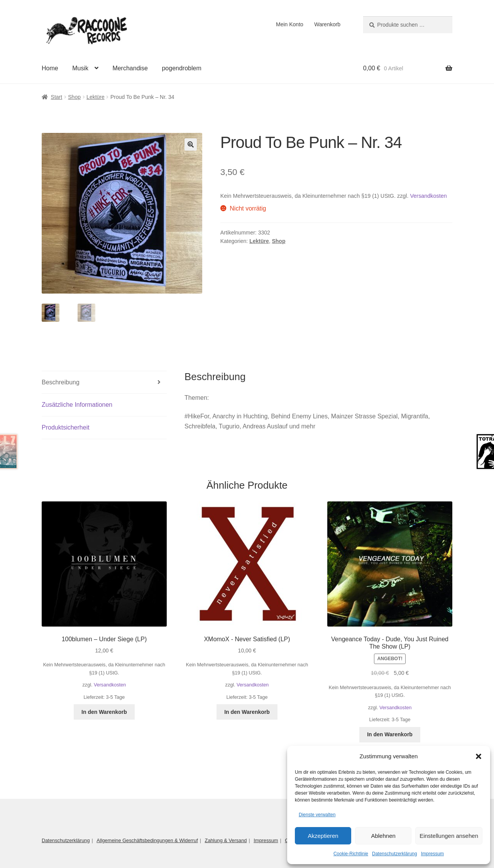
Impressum (432, 854)
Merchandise (130, 68)
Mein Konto (290, 24)
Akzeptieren (323, 836)
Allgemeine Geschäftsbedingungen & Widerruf (147, 840)
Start (57, 97)
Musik (80, 68)
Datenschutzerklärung (395, 854)
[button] (479, 756)
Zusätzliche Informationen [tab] (77, 405)
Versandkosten (429, 196)
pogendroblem (181, 68)
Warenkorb (327, 24)
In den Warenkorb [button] (104, 712)
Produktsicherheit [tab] (66, 427)
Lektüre (96, 97)
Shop (74, 97)
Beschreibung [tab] (61, 382)
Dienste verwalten (317, 815)
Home (50, 68)
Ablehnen (383, 836)
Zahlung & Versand (226, 840)
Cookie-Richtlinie (351, 854)
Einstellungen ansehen (449, 836)
